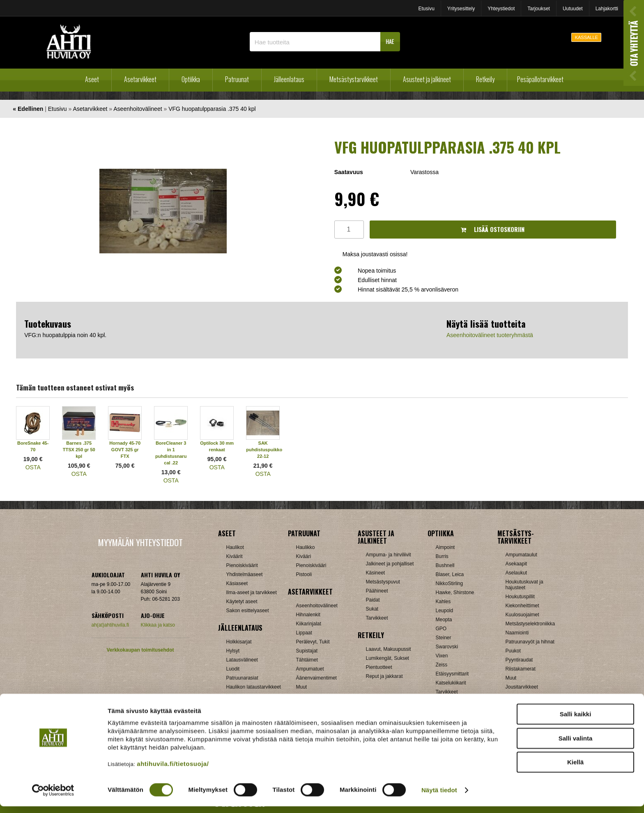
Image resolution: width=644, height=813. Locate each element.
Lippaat (304, 633)
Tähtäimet (307, 660)
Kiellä (575, 769)
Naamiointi (517, 633)
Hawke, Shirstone (455, 593)
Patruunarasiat (242, 678)
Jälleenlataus (289, 79)
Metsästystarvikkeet (354, 79)
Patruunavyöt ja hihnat (530, 642)
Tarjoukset (539, 9)
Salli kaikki (576, 721)
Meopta (444, 620)
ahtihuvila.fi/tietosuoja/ (173, 771)
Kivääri (304, 556)
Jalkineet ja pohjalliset (390, 564)
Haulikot (235, 547)
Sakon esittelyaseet (248, 611)
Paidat (373, 600)
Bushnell (445, 565)
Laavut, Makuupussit (389, 649)
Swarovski (447, 647)
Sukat (372, 609)
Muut (302, 687)
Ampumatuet (310, 669)
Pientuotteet (379, 667)
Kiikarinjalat (309, 624)
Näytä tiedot (439, 797)
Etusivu (426, 9)
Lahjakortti (607, 9)
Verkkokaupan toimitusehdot (140, 650)
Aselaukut (516, 573)
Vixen (442, 656)
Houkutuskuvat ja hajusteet (524, 585)
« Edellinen (28, 109)
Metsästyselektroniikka (530, 624)
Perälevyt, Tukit (313, 642)
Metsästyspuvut (383, 582)
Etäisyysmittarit (452, 674)
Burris (442, 556)
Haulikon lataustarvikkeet (254, 687)
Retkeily (485, 79)
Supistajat (307, 651)
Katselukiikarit (451, 683)
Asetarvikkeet (140, 79)
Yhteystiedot (501, 9)
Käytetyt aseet (242, 602)
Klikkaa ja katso (158, 625)
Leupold (445, 611)
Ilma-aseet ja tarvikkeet (252, 593)
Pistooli (304, 574)
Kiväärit (235, 556)
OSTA (33, 467)
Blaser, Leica (450, 574)
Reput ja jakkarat (384, 676)
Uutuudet (573, 9)
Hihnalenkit (308, 615)
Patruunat (237, 79)
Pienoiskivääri (311, 565)
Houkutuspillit (520, 597)
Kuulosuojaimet (522, 615)
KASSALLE (586, 37)
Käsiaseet (237, 583)
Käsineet (376, 573)
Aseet (92, 79)
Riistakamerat (521, 669)
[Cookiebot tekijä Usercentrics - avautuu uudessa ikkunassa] (53, 797)
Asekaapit (516, 564)
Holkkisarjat (239, 642)
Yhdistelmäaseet (245, 574)
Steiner (444, 638)
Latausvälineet (242, 660)
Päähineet (377, 591)
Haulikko (306, 547)
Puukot (513, 651)
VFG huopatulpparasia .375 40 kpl (212, 109)
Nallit (232, 696)
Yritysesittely (461, 9)
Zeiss (442, 665)
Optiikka (191, 79)
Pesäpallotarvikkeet (540, 79)
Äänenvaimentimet (316, 678)
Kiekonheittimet (522, 606)
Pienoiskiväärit (242, 565)
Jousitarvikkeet (522, 687)
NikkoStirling (450, 583)
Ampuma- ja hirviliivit (389, 555)
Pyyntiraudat (519, 660)
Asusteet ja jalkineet (427, 79)
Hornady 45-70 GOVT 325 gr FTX (125, 450)
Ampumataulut (521, 555)
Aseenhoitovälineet (138, 109)
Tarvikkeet (377, 618)
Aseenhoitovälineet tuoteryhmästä (490, 335)
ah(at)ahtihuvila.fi (110, 625)
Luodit (233, 669)
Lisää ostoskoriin (493, 229)
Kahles (443, 602)
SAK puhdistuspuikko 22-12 (264, 450)
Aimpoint (445, 547)
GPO (441, 629)
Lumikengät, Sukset (388, 658)
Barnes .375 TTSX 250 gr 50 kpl (79, 450)
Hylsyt (233, 651)
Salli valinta (576, 745)
